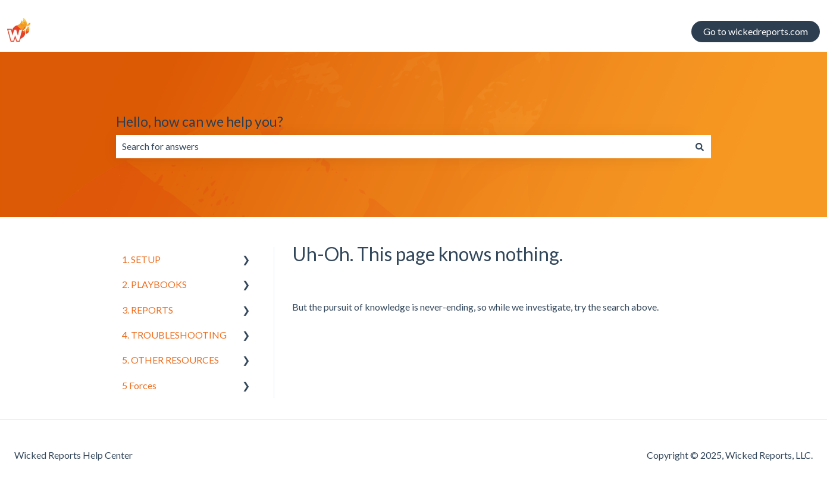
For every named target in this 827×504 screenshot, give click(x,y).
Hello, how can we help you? (200, 121)
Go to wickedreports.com (756, 31)
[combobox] (402, 146)
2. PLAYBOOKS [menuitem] (154, 284)
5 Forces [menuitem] (139, 385)
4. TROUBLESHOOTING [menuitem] (174, 335)
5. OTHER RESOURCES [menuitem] (170, 360)
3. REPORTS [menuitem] (148, 310)
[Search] (700, 146)
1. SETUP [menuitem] (141, 259)
